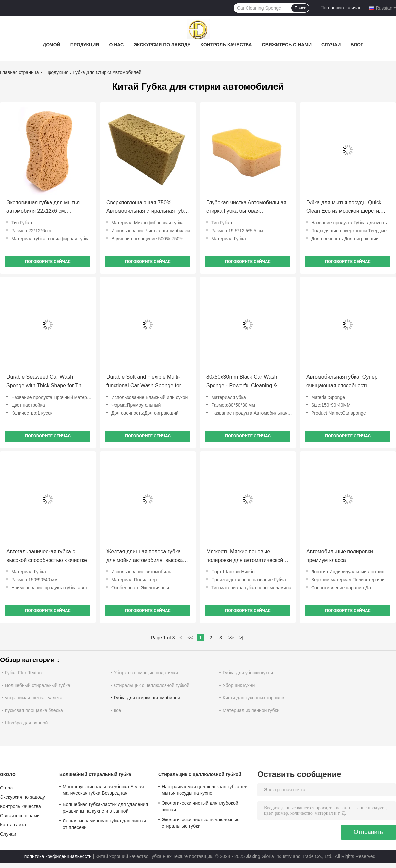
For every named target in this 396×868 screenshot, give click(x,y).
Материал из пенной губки (251, 710)
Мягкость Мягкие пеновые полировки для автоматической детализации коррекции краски (245, 557)
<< (190, 638)
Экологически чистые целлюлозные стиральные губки (201, 823)
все (117, 710)
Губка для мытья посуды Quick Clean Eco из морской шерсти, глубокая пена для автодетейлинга (344, 208)
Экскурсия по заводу (162, 45)
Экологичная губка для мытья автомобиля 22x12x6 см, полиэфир (43, 208)
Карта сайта (13, 825)
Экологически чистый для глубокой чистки (200, 806)
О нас (116, 45)
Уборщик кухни (239, 685)
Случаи (331, 45)
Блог (357, 45)
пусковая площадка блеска (34, 710)
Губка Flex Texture (24, 673)
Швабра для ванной (26, 723)
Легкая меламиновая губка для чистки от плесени (104, 824)
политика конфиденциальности (58, 856)
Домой (51, 45)
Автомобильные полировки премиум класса (340, 556)
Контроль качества (226, 45)
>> (231, 638)
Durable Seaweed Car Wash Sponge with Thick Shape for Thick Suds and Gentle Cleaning (47, 382)
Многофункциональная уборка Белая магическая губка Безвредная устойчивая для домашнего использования (103, 791)
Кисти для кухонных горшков (253, 698)
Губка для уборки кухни (248, 673)
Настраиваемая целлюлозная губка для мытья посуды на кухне (205, 790)
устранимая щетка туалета (34, 698)
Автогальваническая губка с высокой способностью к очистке (47, 556)
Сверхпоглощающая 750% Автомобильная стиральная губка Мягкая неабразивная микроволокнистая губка (148, 208)
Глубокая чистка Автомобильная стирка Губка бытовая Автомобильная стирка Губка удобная (246, 208)
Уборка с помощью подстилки (146, 673)
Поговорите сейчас (341, 8)
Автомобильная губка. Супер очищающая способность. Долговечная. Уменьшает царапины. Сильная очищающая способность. (346, 382)
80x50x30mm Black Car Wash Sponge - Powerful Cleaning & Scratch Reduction (242, 382)
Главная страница (19, 72)
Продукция (85, 45)
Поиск (300, 8)
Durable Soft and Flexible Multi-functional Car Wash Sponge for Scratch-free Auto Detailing (144, 382)
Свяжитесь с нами (287, 45)
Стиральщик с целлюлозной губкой (152, 685)
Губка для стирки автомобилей (147, 698)
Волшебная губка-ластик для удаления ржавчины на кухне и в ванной (105, 808)
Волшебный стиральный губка (38, 685)
